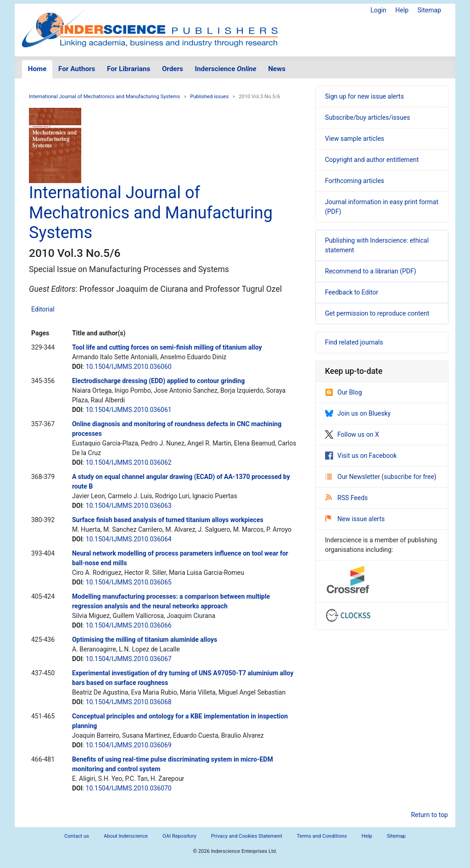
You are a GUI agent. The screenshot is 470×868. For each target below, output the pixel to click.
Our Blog (344, 392)
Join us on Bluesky (358, 413)
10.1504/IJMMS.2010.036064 (129, 539)
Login (378, 10)
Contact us (77, 836)
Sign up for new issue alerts (364, 96)
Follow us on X (352, 434)
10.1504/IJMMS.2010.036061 (129, 410)
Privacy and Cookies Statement (247, 836)
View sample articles (355, 139)
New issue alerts (355, 519)
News (277, 69)
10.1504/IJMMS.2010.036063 (129, 506)
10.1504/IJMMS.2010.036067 (129, 659)
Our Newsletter (353, 477)
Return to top (429, 815)
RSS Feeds (347, 498)
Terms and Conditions (322, 836)
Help (402, 10)
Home (37, 69)
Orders (173, 69)
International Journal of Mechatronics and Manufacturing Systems (104, 97)
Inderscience (226, 69)
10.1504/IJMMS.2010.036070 (129, 788)
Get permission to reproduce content (377, 313)
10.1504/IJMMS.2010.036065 (129, 582)
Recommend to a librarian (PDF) (371, 271)
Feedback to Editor (352, 292)
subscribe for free (409, 477)
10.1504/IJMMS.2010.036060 (129, 367)
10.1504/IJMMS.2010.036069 (129, 745)
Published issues (209, 97)
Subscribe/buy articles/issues (367, 117)
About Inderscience (126, 836)
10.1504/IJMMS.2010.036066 (129, 625)
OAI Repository (179, 836)
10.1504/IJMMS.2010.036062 (129, 462)
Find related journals (354, 342)
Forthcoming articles (355, 181)
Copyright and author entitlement (372, 160)
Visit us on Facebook (361, 456)
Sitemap (429, 10)
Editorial (43, 309)
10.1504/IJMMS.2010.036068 (129, 702)
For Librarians (129, 69)
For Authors (77, 69)
